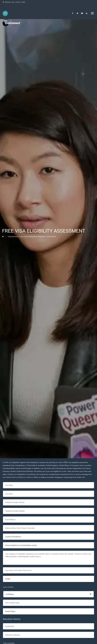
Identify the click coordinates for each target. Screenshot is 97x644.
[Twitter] (77, 13)
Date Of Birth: (8, 587)
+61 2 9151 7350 (18, 2)
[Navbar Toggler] (92, 13)
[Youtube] (82, 13)
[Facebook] (73, 13)
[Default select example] (48, 537)
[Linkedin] (87, 13)
